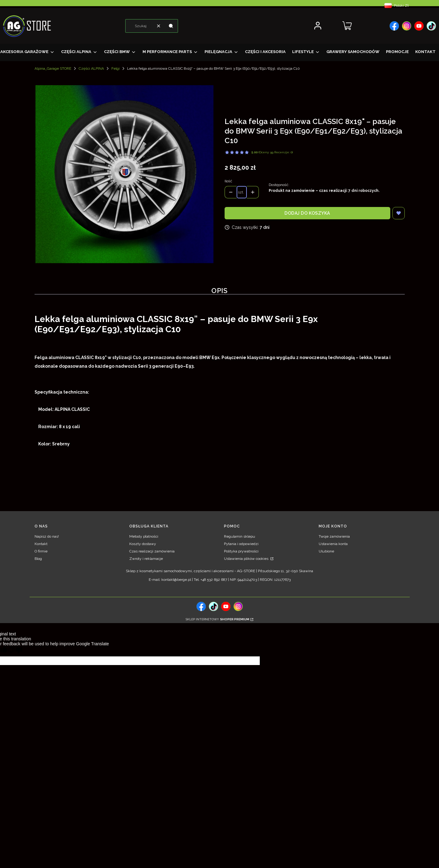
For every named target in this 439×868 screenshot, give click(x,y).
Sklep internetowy (217, 619)
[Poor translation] (15, 651)
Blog (38, 559)
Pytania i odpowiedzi (241, 544)
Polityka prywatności (241, 551)
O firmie (41, 551)
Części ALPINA (91, 68)
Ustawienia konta (333, 544)
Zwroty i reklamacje (146, 559)
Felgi (116, 68)
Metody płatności (144, 536)
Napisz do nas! (47, 536)
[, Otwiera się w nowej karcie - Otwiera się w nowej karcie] (394, 26)
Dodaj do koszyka (307, 213)
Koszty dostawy (143, 544)
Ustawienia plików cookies (247, 559)
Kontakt (41, 544)
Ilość (228, 181)
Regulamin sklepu (240, 536)
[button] (171, 26)
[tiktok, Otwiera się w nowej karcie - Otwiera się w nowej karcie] (213, 606)
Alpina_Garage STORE (53, 68)
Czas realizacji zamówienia (152, 551)
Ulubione (326, 551)
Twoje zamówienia (334, 536)
